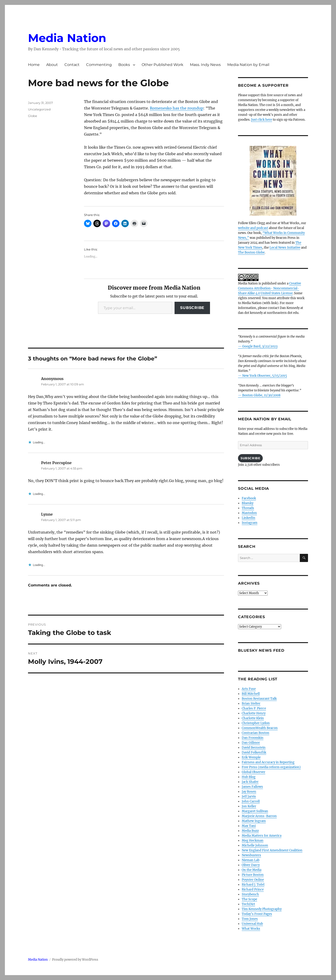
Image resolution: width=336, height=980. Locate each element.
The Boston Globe (251, 252)
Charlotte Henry (254, 713)
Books (124, 65)
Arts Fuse (249, 689)
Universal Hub (252, 924)
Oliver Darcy (251, 865)
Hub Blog (249, 777)
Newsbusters (251, 855)
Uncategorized (39, 109)
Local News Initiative (285, 248)
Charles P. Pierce (254, 708)
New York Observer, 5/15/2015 (265, 376)
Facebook (249, 498)
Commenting (99, 65)
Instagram (250, 523)
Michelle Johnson (255, 845)
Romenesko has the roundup (177, 108)
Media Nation (67, 38)
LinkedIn (248, 518)
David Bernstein (254, 748)
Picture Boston (253, 875)
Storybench (250, 894)
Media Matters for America (262, 836)
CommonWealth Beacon (260, 728)
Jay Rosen (249, 792)
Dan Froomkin (253, 738)
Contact (72, 65)
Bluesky (248, 503)
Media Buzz (250, 831)
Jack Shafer (250, 782)
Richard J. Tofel (253, 885)
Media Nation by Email (248, 65)
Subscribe (192, 308)
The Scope (249, 899)
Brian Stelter (251, 704)
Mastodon (249, 513)
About (52, 65)
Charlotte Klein (253, 718)
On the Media (252, 870)
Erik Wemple (251, 757)
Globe (33, 116)
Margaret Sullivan (255, 811)
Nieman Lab (251, 860)
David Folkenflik (254, 752)
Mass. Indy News (205, 65)
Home (34, 65)
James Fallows (252, 787)
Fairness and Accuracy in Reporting (268, 762)
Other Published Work (163, 65)
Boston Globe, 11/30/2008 (261, 395)
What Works (251, 929)
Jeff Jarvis (249, 797)
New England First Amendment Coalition (272, 850)
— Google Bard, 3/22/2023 (258, 346)
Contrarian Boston (255, 733)
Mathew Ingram (254, 821)
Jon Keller (249, 806)
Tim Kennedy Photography (262, 909)
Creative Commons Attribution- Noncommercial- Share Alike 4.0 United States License (269, 288)
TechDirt (248, 904)
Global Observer (254, 772)
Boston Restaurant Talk (259, 699)
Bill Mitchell (251, 694)
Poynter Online (253, 880)
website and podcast (253, 228)
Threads (248, 508)
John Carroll (251, 801)
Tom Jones (250, 919)
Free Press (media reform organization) (271, 767)
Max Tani (249, 826)
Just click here (262, 120)
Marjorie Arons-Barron (259, 816)
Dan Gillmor (251, 743)
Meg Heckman (253, 841)
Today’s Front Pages (257, 914)
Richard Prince (253, 889)
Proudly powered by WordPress (75, 960)
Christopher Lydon (256, 723)
